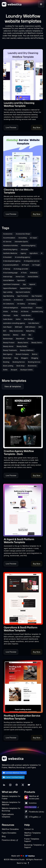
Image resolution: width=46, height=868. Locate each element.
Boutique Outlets (27, 370)
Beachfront (20, 339)
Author (18, 319)
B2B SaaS (19, 327)
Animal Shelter (33, 277)
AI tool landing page (10, 273)
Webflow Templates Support (33, 834)
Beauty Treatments (10, 350)
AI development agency (12, 261)
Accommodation (9, 238)
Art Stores (25, 311)
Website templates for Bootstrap (11, 809)
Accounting (23, 238)
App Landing (8, 292)
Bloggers (25, 358)
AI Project (25, 265)
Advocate (24, 249)
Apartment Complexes (11, 284)
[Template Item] (23, 75)
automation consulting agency (14, 323)
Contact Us (29, 829)
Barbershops (8, 339)
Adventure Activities (10, 245)
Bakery (16, 335)
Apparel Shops (26, 288)
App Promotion (23, 296)
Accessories (8, 234)
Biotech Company (22, 354)
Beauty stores (8, 346)
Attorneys (7, 315)
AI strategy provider (21, 269)
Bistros (35, 354)
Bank (23, 335)
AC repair (33, 238)
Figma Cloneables (9, 833)
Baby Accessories (16, 331)
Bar (30, 335)
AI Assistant (7, 257)
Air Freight (36, 265)
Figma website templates (8, 815)
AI (42, 253)
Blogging (35, 358)
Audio (16, 315)
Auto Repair (7, 327)
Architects (7, 300)
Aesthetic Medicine (10, 253)
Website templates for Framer (11, 797)
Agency (23, 253)
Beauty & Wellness (27, 350)
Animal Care (20, 277)
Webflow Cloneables (10, 829)
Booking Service (19, 362)
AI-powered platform (11, 265)
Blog (16, 358)
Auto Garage (29, 319)
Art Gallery (21, 304)
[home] (12, 4)
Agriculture (34, 253)
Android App (8, 277)
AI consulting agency (22, 257)
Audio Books (26, 315)
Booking (6, 362)
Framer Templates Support (32, 840)
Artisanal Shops (27, 308)
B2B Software (30, 327)
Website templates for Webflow (11, 803)
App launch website (23, 292)
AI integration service (32, 261)
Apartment (21, 280)
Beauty (30, 339)
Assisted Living (37, 311)
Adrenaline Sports (21, 242)
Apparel (32, 284)
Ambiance (34, 273)
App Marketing (9, 296)
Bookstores (32, 366)
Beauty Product (9, 343)
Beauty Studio (22, 346)
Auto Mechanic (34, 323)
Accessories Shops (23, 234)
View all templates (13, 386)
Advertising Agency (28, 245)
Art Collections (9, 304)
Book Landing (8, 366)
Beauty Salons (23, 343)
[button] (41, 4)
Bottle (5, 370)
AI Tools (24, 273)
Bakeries (6, 335)
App (24, 284)
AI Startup (7, 269)
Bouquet (14, 370)
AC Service (7, 242)
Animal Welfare (9, 280)
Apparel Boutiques (10, 288)
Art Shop (14, 311)
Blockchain (7, 358)
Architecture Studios (34, 300)
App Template (37, 296)
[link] (23, 104)
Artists (6, 311)
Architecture (18, 300)
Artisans (39, 308)
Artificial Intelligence (10, 308)
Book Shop (21, 366)
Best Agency (8, 354)
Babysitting (30, 331)
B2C (40, 327)
